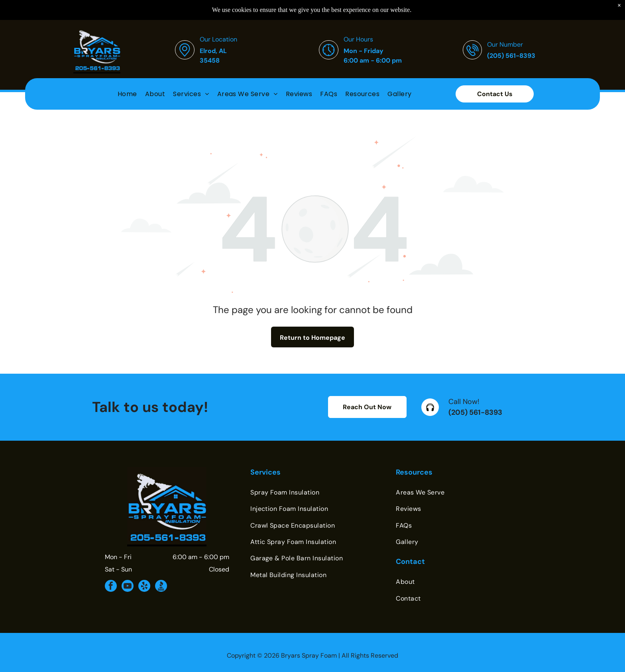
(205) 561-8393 (475, 412)
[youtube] (128, 587)
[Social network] (161, 587)
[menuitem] (127, 82)
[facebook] (111, 587)
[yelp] (144, 587)
